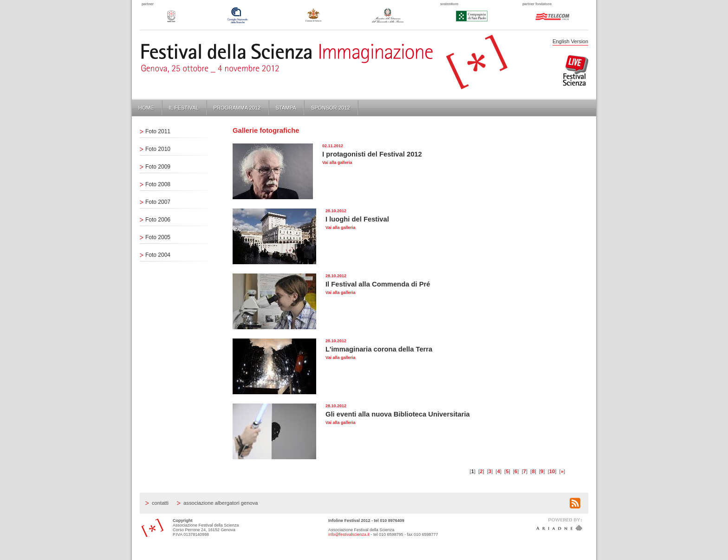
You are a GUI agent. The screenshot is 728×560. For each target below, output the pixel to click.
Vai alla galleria (337, 163)
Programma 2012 (237, 108)
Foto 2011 (158, 131)
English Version (570, 41)
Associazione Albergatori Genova (221, 503)
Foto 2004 (158, 255)
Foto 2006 (158, 220)
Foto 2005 (158, 237)
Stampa (286, 108)
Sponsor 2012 (331, 108)
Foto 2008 (158, 184)
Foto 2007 (158, 202)
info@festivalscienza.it (349, 534)
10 (552, 471)
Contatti (160, 503)
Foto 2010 (158, 149)
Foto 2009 (158, 167)
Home (146, 108)
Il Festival (184, 108)
